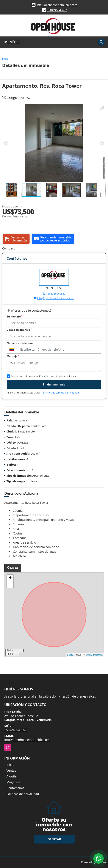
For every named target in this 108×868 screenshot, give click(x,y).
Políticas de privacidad (23, 794)
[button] (102, 108)
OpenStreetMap (94, 655)
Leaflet (71, 655)
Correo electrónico (19, 330)
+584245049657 (57, 10)
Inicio (5, 59)
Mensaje (13, 356)
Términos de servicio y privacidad (60, 393)
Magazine (13, 782)
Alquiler (12, 776)
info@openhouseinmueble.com (57, 5)
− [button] (10, 585)
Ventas (11, 770)
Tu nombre (15, 317)
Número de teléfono (20, 343)
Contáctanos (15, 788)
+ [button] (10, 578)
